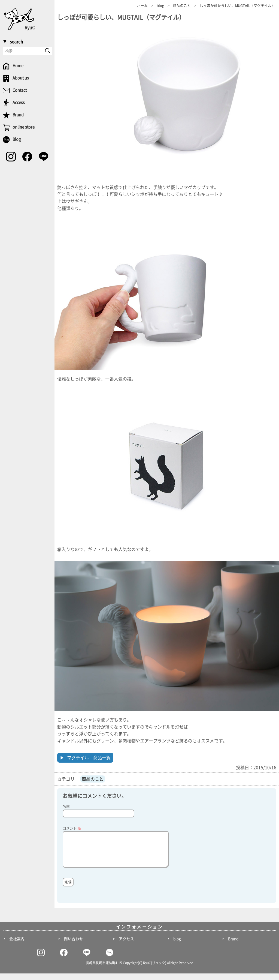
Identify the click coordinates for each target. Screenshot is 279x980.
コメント (72, 828)
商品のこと (93, 779)
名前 (66, 806)
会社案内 (17, 945)
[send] (48, 51)
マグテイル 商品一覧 (89, 758)
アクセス (126, 945)
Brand (233, 945)
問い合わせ (74, 945)
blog (177, 945)
